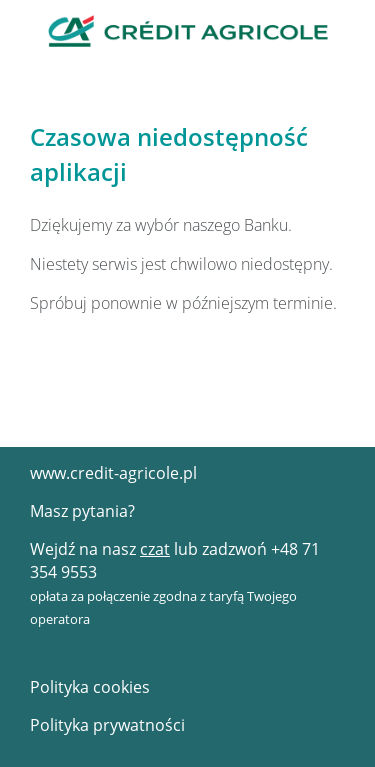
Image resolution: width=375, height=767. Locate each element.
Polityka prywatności (107, 725)
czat (155, 549)
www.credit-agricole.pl (113, 473)
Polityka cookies (90, 687)
